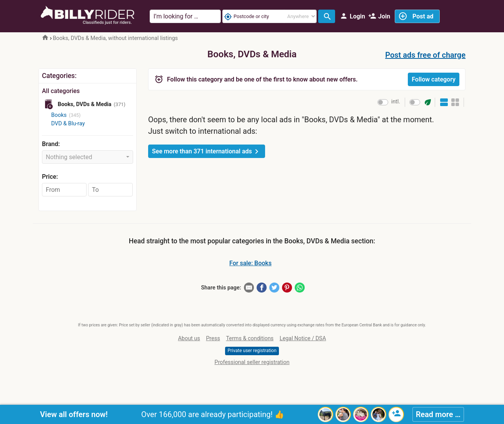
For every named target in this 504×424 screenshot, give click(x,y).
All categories (61, 91)
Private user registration (252, 351)
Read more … (438, 414)
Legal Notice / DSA (303, 338)
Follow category (434, 79)
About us (189, 338)
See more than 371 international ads (207, 151)
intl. (396, 102)
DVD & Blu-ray (68, 124)
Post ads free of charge (425, 55)
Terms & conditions (250, 338)
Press (213, 338)
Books (59, 115)
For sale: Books (250, 263)
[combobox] (88, 157)
